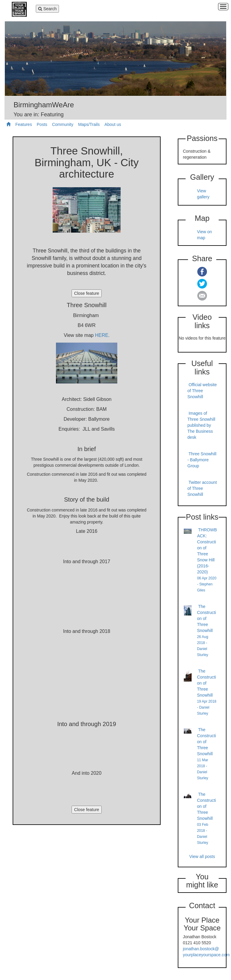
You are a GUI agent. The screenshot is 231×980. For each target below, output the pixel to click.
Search (48, 9)
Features (24, 124)
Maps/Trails (89, 124)
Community (63, 124)
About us (113, 124)
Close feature (86, 293)
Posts (42, 124)
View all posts (202, 856)
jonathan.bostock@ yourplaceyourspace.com (206, 952)
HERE (102, 335)
